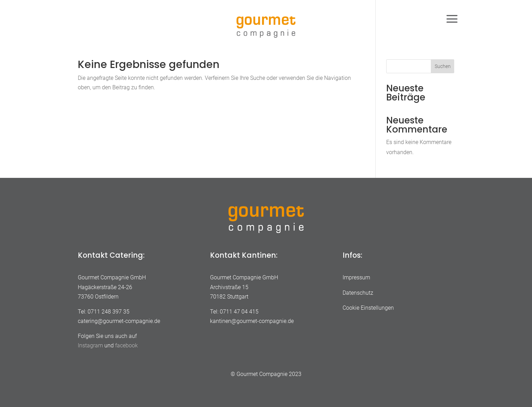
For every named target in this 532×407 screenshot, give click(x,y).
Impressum (356, 277)
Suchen (443, 66)
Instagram (90, 345)
